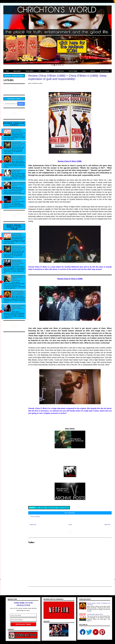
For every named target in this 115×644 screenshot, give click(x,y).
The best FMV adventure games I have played (18, 144)
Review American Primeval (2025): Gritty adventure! (18, 278)
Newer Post (33, 525)
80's (37, 508)
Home (70, 525)
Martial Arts (51, 508)
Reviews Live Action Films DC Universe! (18, 198)
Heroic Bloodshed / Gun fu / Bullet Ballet (19, 184)
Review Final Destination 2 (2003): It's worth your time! (18, 263)
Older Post (107, 525)
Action (43, 508)
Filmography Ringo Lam (17, 171)
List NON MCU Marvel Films (17, 131)
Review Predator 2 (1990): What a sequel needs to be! (19, 308)
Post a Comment (35, 517)
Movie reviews (63, 508)
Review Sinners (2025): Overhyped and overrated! (18, 158)
